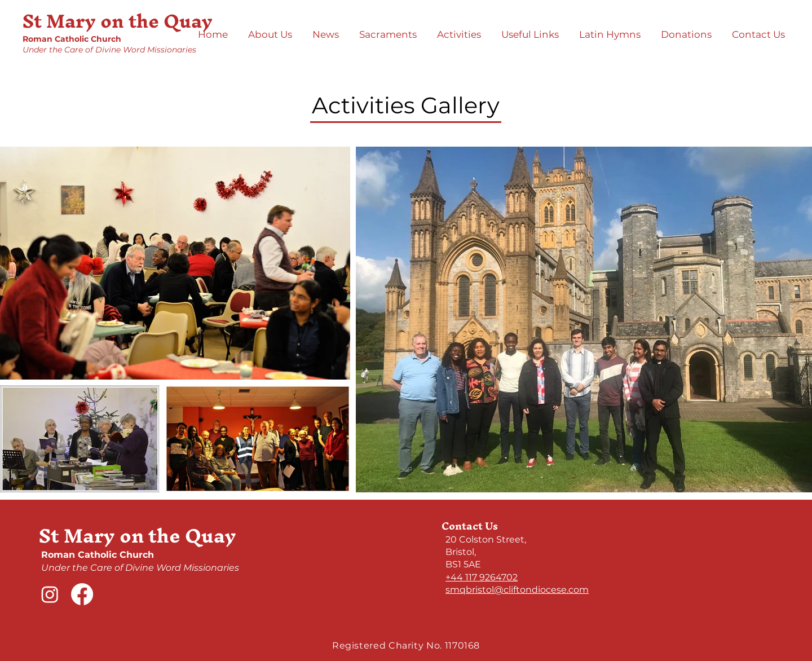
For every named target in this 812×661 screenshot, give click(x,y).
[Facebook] (82, 594)
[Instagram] (50, 594)
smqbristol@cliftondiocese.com (517, 590)
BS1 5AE (463, 564)
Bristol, (461, 552)
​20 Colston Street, (486, 539)
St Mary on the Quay (118, 21)
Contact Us (470, 526)
